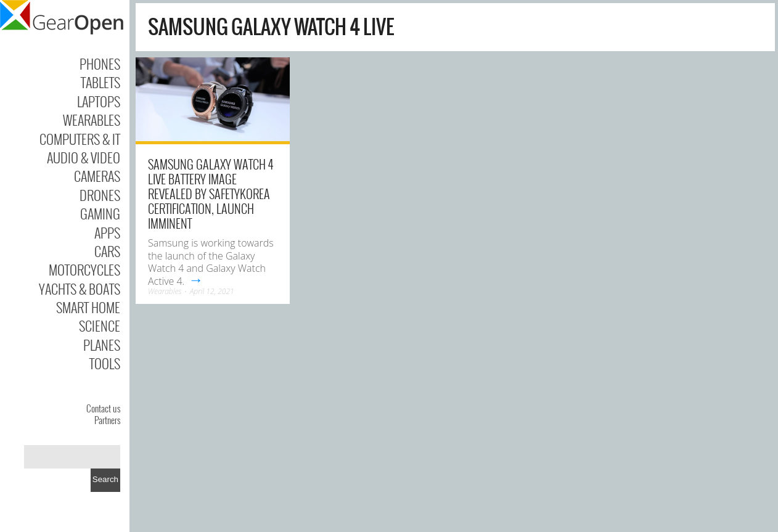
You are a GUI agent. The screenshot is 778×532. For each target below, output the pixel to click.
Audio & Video (84, 157)
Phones (100, 63)
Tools (105, 363)
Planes (102, 345)
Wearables (92, 120)
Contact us (103, 408)
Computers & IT (80, 139)
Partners (107, 420)
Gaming (100, 213)
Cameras (97, 176)
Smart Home (88, 307)
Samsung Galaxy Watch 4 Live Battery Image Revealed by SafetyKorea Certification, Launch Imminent (211, 194)
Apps (107, 232)
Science (100, 325)
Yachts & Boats (80, 289)
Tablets (100, 82)
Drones (100, 195)
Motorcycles (84, 269)
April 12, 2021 (212, 291)
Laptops (99, 101)
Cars (107, 251)
